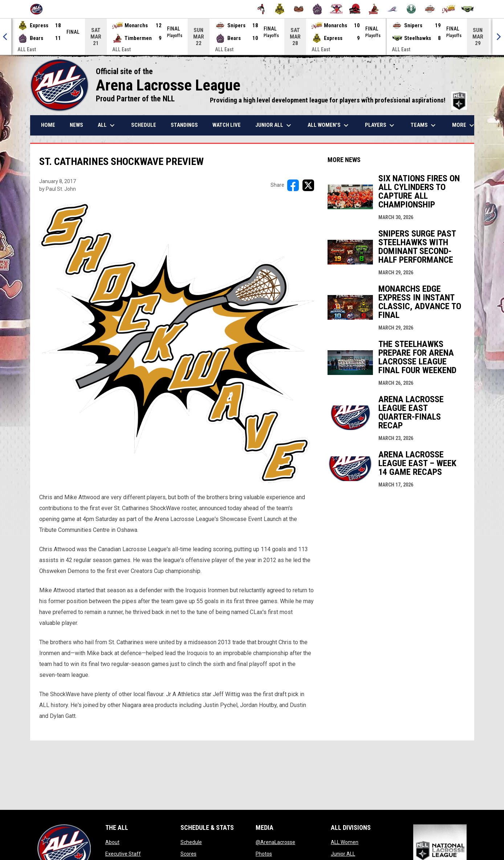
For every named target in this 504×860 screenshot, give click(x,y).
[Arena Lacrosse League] (39, 9)
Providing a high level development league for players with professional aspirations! (338, 100)
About (112, 842)
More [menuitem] (464, 125)
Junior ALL (343, 854)
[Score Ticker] (252, 37)
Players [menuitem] (381, 125)
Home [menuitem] (48, 125)
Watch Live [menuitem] (227, 125)
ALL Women (345, 842)
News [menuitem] (76, 125)
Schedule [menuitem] (144, 125)
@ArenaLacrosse (275, 842)
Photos (264, 854)
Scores (188, 854)
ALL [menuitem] (107, 125)
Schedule (191, 842)
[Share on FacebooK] (293, 185)
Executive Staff (123, 854)
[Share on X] (308, 185)
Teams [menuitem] (424, 125)
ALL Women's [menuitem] (329, 125)
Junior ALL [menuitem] (274, 125)
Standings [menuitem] (184, 125)
